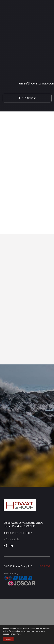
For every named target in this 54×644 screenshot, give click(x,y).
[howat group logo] (20, 501)
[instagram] (5, 546)
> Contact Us (11, 539)
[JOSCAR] (22, 582)
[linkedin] (11, 546)
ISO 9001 (45, 566)
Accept (8, 639)
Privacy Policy (11, 573)
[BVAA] (18, 577)
